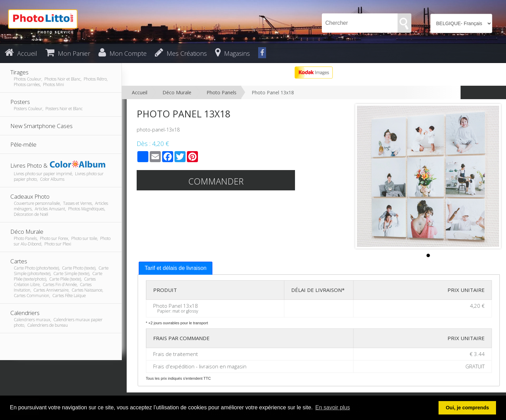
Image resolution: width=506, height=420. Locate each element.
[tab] (176, 268)
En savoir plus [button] (333, 407)
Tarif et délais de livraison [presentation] (176, 268)
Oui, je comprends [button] (467, 408)
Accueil (140, 92)
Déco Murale (177, 92)
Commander (216, 181)
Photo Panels (222, 92)
